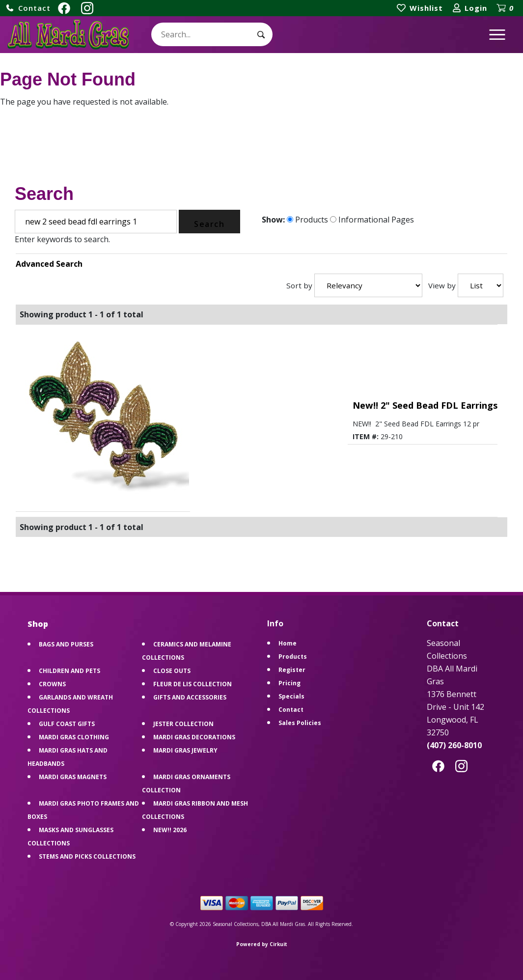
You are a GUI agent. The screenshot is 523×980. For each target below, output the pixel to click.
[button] (28, 8)
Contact (291, 710)
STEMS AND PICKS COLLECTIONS (87, 856)
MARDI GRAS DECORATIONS (194, 737)
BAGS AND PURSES (66, 644)
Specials (291, 696)
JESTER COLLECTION (183, 724)
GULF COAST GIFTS (67, 724)
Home (288, 643)
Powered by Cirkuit (262, 944)
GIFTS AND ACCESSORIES (190, 697)
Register (292, 670)
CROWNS (52, 684)
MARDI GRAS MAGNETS (73, 777)
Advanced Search (49, 264)
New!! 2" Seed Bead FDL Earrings (425, 405)
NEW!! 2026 (170, 830)
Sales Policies (300, 723)
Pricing (289, 683)
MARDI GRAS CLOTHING (74, 737)
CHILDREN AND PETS (69, 671)
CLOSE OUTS (172, 671)
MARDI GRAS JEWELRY (185, 750)
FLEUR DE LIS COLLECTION (193, 684)
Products (307, 220)
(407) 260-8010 (454, 745)
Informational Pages (372, 220)
